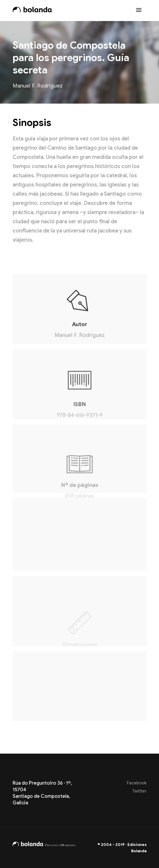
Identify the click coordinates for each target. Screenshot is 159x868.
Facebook (137, 783)
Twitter (139, 791)
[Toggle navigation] (139, 10)
